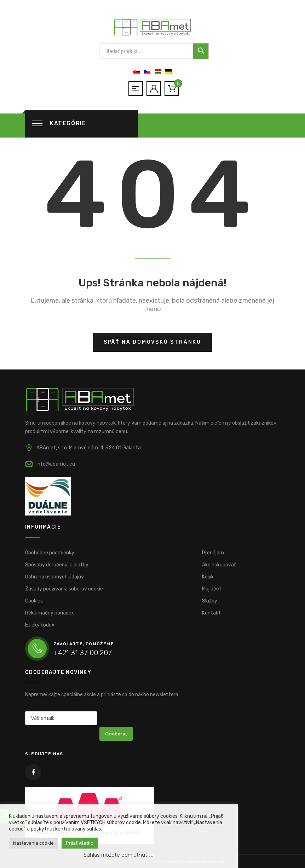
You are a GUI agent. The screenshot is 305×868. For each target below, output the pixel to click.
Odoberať (116, 734)
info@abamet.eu (56, 464)
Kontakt (211, 613)
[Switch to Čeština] (147, 72)
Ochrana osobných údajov (54, 577)
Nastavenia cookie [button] (33, 843)
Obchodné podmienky (50, 553)
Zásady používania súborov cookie (64, 589)
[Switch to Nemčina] (168, 72)
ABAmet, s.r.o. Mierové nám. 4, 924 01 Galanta (89, 448)
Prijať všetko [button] (80, 843)
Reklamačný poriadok (50, 613)
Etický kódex (40, 625)
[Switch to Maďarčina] (158, 72)
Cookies (34, 601)
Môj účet (212, 589)
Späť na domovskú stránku (152, 342)
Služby (210, 601)
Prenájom (213, 553)
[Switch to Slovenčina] (137, 72)
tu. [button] (151, 855)
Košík (208, 577)
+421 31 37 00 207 (83, 653)
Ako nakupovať (219, 565)
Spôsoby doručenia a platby (57, 565)
